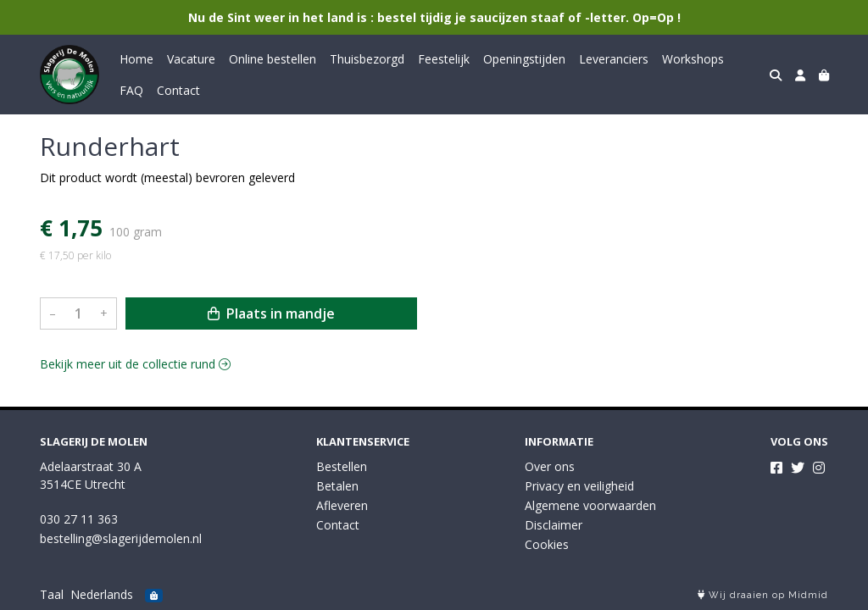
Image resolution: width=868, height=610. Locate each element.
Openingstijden (524, 59)
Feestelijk (444, 59)
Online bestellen (273, 59)
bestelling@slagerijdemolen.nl (121, 538)
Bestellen (342, 466)
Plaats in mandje (271, 313)
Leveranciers (614, 59)
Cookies (547, 544)
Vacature (191, 59)
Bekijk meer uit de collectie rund (135, 364)
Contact (178, 90)
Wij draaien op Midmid (763, 595)
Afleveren (342, 505)
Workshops (693, 59)
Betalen (337, 486)
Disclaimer (554, 525)
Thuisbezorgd (367, 59)
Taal (52, 594)
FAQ (131, 90)
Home (136, 59)
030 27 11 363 (79, 519)
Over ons (550, 466)
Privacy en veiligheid (579, 486)
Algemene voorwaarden (590, 505)
